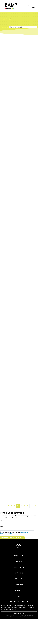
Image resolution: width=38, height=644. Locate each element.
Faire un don (19, 591)
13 (28, 506)
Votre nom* (17, 523)
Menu (33, 6)
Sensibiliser (19, 561)
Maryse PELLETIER (27, 615)
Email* (17, 528)
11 (21, 506)
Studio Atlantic (24, 617)
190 (35, 506)
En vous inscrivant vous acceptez (14, 533)
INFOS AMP (19, 579)
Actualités (19, 573)
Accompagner (19, 567)
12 (24, 506)
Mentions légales (19, 614)
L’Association (19, 555)
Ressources (19, 585)
